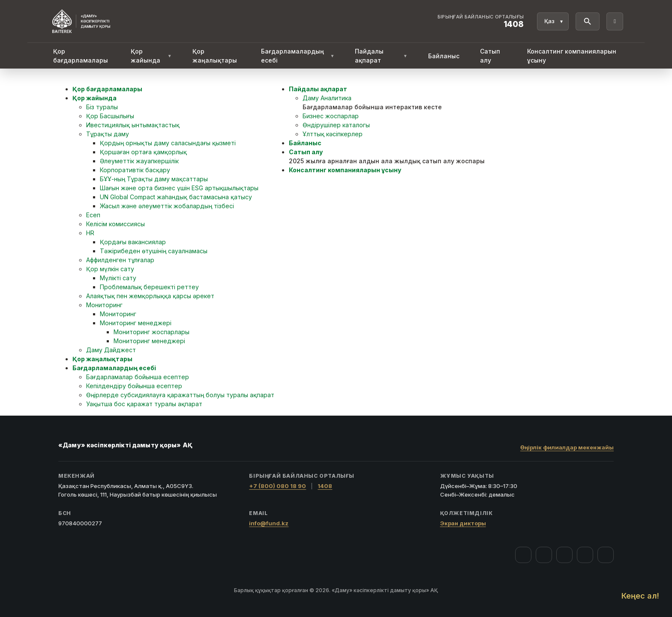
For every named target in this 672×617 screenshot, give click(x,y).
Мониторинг (104, 305)
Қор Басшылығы (110, 116)
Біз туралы (102, 107)
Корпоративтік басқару (135, 170)
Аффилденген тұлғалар (120, 260)
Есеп (93, 215)
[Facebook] (523, 555)
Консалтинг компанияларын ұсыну (572, 56)
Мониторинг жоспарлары (151, 332)
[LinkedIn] (606, 555)
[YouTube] (564, 555)
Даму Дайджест (111, 350)
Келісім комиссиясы (115, 224)
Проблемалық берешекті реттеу (149, 287)
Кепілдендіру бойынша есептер (134, 386)
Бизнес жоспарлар (331, 116)
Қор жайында (151, 56)
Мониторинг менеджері (136, 323)
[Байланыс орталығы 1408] (481, 21)
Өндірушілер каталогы (336, 125)
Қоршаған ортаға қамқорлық (143, 152)
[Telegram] (585, 555)
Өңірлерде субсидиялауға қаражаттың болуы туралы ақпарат (180, 395)
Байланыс (444, 56)
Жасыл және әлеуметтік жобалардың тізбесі (167, 206)
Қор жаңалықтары (215, 56)
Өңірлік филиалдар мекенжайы (567, 447)
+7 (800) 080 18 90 (277, 486)
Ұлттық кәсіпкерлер (333, 134)
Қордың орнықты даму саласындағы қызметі (168, 143)
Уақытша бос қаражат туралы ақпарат (144, 404)
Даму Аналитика (327, 98)
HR (90, 233)
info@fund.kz (269, 523)
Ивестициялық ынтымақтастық (133, 125)
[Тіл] (553, 21)
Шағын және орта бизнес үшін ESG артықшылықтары (179, 188)
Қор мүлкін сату (110, 269)
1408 (325, 486)
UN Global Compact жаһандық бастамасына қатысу (176, 197)
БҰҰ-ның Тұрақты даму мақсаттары (154, 179)
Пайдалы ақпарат (381, 56)
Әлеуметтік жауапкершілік (139, 161)
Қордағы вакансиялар (133, 242)
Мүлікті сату (118, 278)
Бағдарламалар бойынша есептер (138, 377)
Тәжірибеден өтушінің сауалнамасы (154, 251)
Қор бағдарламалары (81, 56)
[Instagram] (544, 555)
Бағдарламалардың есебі (298, 56)
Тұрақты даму (108, 134)
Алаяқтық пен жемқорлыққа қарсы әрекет (150, 296)
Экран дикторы (463, 523)
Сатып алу (490, 56)
